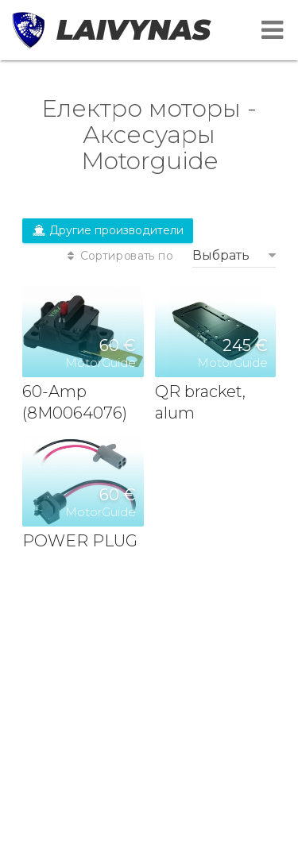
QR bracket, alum (200, 403)
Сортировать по (118, 256)
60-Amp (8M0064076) (75, 403)
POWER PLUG (80, 541)
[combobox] (234, 255)
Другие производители (108, 230)
